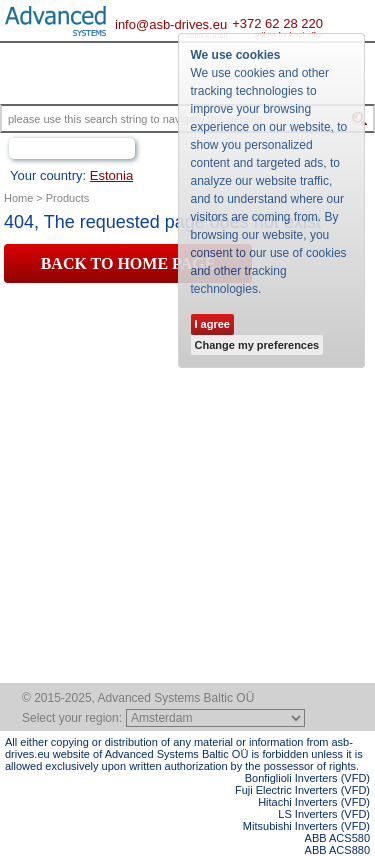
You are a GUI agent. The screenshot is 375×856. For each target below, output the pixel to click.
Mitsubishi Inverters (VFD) (306, 826)
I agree (212, 324)
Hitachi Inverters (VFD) (314, 802)
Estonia (111, 175)
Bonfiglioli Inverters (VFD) (307, 778)
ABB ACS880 (337, 850)
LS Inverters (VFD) (324, 814)
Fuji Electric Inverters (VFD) (302, 790)
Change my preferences (257, 345)
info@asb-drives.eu (171, 24)
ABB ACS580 (337, 838)
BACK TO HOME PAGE (128, 263)
